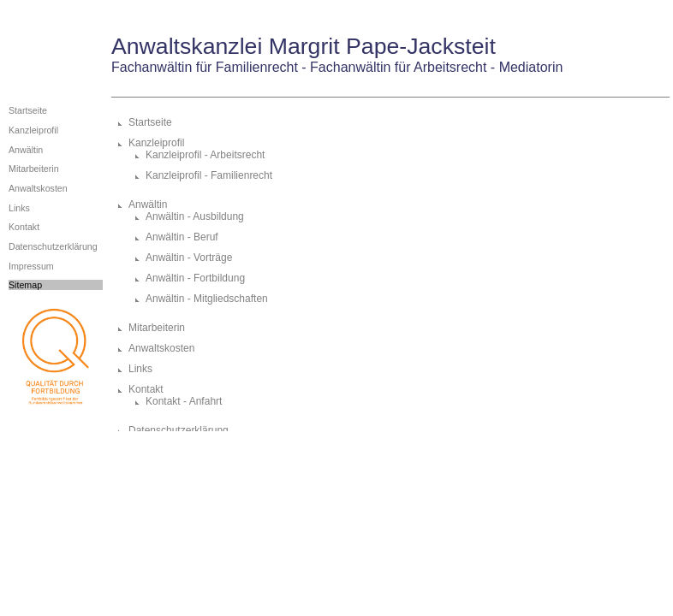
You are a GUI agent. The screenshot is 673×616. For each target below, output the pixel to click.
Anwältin (26, 150)
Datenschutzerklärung (53, 246)
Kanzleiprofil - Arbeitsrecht (205, 155)
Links (19, 208)
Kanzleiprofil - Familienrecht (209, 175)
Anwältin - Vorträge (189, 258)
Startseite (28, 110)
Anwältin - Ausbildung (195, 216)
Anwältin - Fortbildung (195, 278)
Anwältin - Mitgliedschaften (207, 299)
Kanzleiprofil (33, 130)
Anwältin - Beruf (182, 237)
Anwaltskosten (38, 188)
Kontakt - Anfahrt (184, 401)
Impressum (31, 266)
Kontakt (24, 227)
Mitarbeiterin (34, 169)
